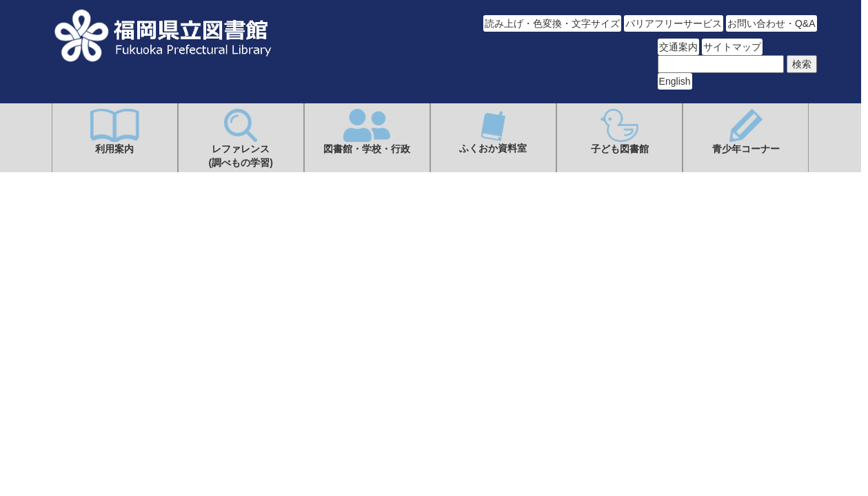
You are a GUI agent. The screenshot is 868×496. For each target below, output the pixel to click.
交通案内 (678, 47)
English (675, 81)
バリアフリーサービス (674, 23)
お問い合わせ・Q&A (771, 23)
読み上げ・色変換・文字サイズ (552, 23)
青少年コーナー (746, 132)
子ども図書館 (620, 132)
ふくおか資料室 (493, 131)
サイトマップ (732, 47)
